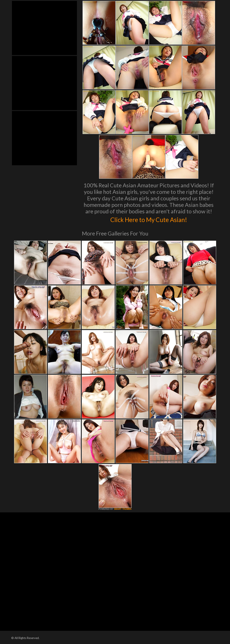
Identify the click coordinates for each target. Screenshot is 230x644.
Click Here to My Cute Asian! (149, 219)
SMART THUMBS (123, 509)
